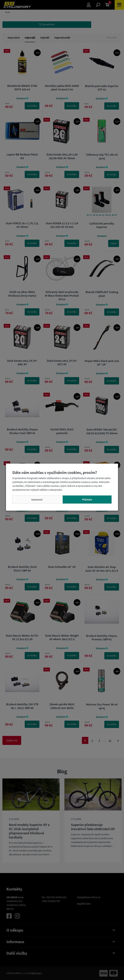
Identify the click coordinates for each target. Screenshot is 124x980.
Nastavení (37, 500)
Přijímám (87, 500)
